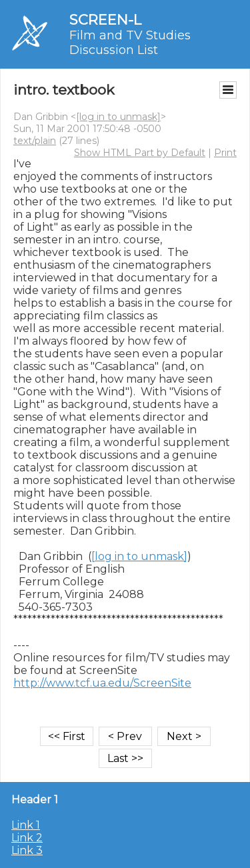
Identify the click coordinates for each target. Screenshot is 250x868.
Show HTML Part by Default (140, 153)
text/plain (35, 141)
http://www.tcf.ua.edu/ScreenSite (102, 683)
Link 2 (27, 838)
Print (225, 153)
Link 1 (26, 825)
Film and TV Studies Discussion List (130, 43)
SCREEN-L (105, 20)
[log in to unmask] (118, 117)
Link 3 (27, 850)
